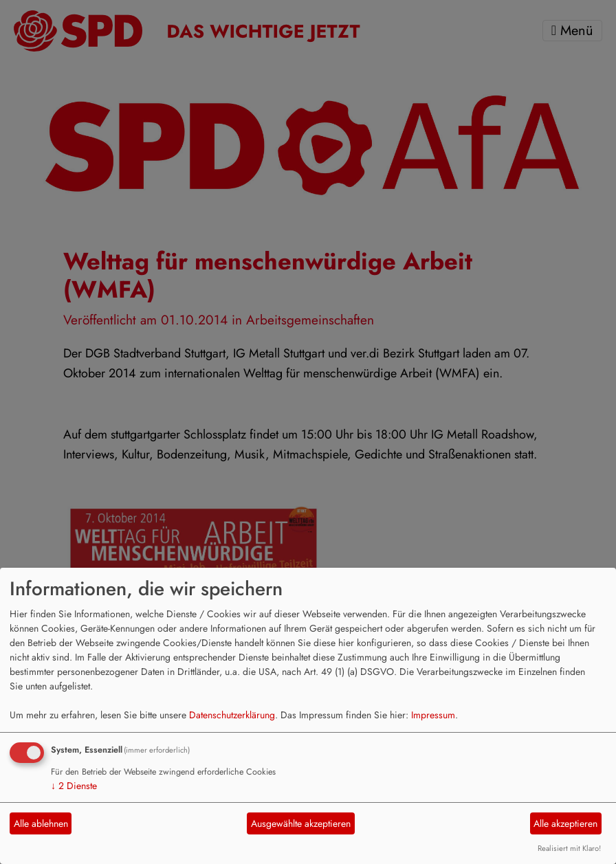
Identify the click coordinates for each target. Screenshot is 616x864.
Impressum (433, 715)
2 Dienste (74, 786)
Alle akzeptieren (565, 823)
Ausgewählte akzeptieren (301, 823)
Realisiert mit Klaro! (569, 848)
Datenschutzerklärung (232, 715)
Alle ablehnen (41, 823)
